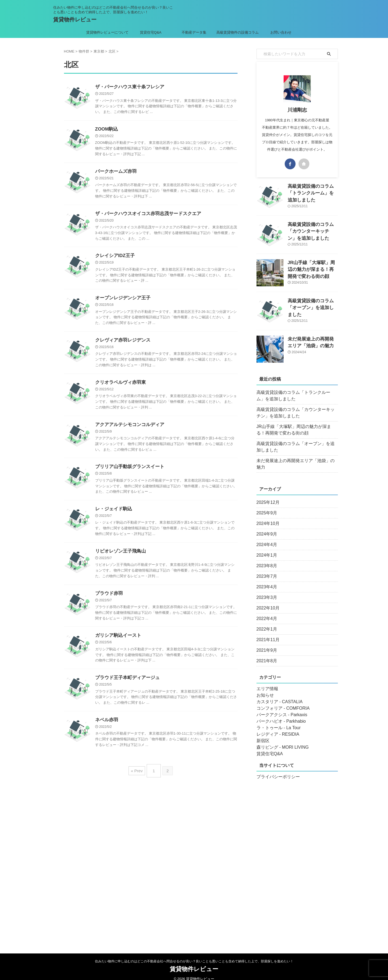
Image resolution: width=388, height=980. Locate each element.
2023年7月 (266, 570)
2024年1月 (266, 549)
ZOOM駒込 (106, 130)
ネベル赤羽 (106, 728)
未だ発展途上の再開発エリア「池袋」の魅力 (294, 461)
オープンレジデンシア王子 (121, 301)
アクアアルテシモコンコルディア (128, 429)
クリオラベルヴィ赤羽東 (119, 386)
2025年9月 (266, 507)
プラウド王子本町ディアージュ (126, 685)
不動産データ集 (194, 32)
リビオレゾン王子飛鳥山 (119, 557)
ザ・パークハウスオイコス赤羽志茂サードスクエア (145, 215)
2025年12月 (267, 496)
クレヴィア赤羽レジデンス (121, 344)
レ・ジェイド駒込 (113, 515)
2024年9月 (266, 528)
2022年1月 (266, 623)
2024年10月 (267, 517)
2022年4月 (266, 612)
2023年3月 (266, 591)
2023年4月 (266, 580)
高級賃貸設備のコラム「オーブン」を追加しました (296, 447)
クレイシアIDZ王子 (114, 258)
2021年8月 (266, 654)
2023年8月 (266, 559)
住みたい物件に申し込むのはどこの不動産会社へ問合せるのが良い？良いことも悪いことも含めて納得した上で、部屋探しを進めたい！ (194, 955)
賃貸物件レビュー (75, 20)
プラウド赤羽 (108, 600)
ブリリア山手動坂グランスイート (128, 472)
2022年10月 (267, 602)
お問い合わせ (281, 32)
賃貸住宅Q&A (151, 32)
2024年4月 (266, 538)
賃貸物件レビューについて (107, 32)
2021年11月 (267, 633)
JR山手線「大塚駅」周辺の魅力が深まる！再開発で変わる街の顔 (312, 268)
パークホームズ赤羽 (115, 173)
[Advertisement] (297, 858)
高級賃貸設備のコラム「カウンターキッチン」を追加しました (312, 230)
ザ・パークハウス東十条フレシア (128, 87)
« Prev (138, 777)
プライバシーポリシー (275, 770)
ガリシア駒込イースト (117, 643)
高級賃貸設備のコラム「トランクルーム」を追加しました (296, 396)
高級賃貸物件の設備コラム (238, 32)
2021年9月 (266, 644)
